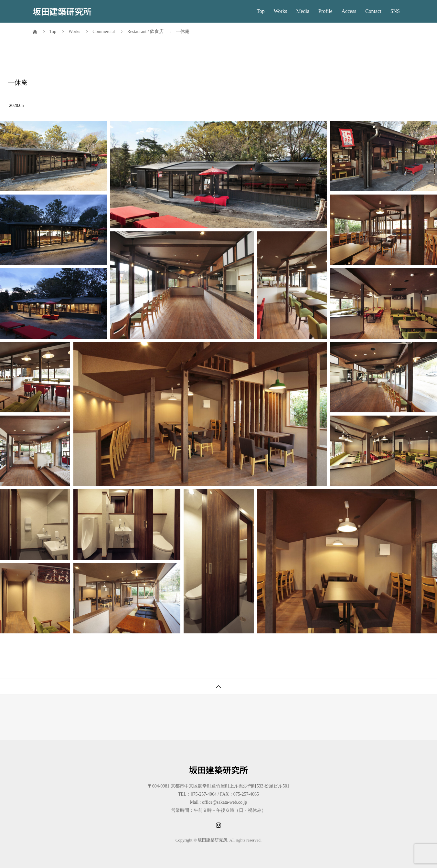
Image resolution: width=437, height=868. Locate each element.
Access (349, 11)
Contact (373, 11)
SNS (395, 11)
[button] (53, 156)
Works (280, 11)
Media (303, 11)
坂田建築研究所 (62, 11)
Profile (325, 11)
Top (261, 11)
